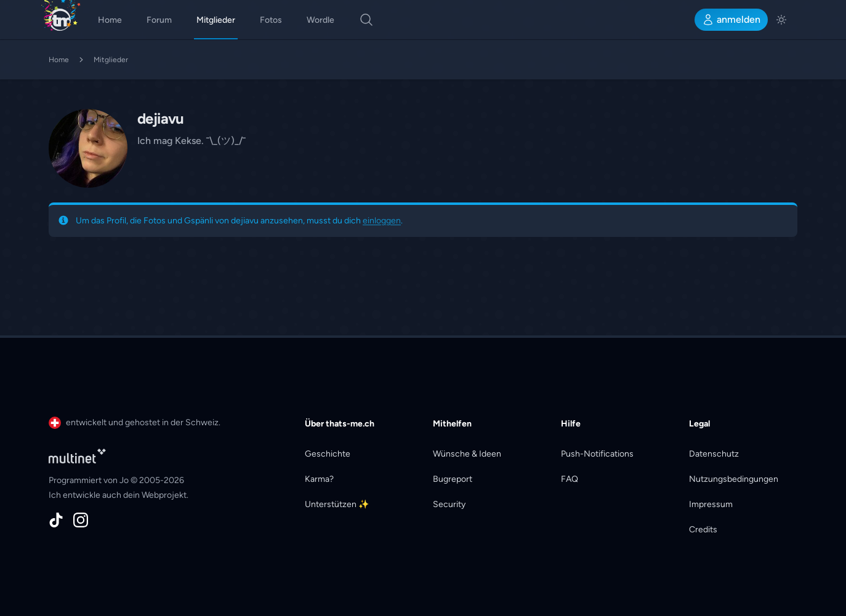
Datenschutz (714, 454)
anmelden (731, 20)
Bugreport (453, 479)
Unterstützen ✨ (337, 504)
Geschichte (328, 454)
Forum (159, 20)
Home (110, 20)
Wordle (320, 20)
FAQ (570, 479)
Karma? (319, 479)
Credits (703, 530)
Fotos (271, 20)
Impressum (711, 504)
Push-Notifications (597, 454)
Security (449, 504)
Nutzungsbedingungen (734, 479)
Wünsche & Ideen (467, 454)
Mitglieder (216, 20)
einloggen (382, 221)
